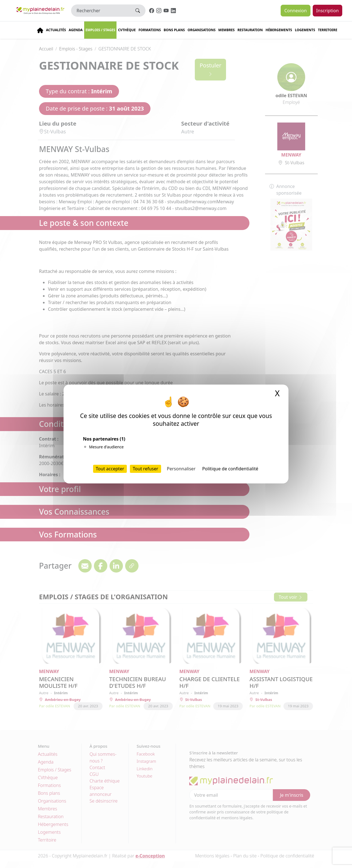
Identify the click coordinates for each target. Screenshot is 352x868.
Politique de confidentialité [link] (230, 469)
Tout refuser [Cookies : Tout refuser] (145, 469)
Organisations (202, 30)
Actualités (56, 30)
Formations (150, 30)
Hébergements (279, 30)
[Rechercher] (101, 11)
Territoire (328, 30)
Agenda (76, 30)
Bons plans (174, 30)
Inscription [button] (328, 11)
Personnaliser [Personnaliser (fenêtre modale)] (181, 469)
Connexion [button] (295, 11)
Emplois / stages (100, 30)
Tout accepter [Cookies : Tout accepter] (110, 469)
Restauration (250, 30)
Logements (305, 30)
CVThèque (127, 30)
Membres (226, 30)
